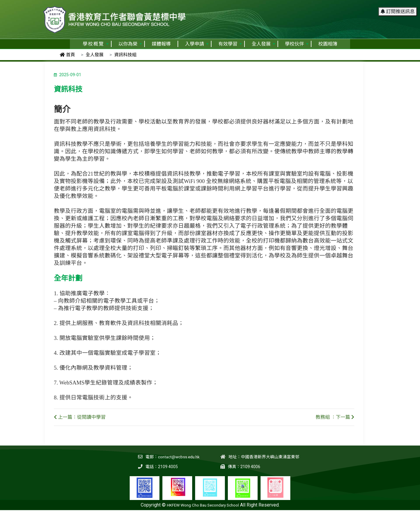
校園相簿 (328, 44)
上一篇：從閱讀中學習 (80, 417)
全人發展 (263, 44)
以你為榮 (130, 44)
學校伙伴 (297, 44)
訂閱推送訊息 (398, 7)
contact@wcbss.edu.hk (178, 457)
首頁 (67, 55)
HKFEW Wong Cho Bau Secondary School (203, 505)
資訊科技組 (125, 55)
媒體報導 (161, 44)
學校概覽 (96, 44)
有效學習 (230, 44)
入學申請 (197, 44)
